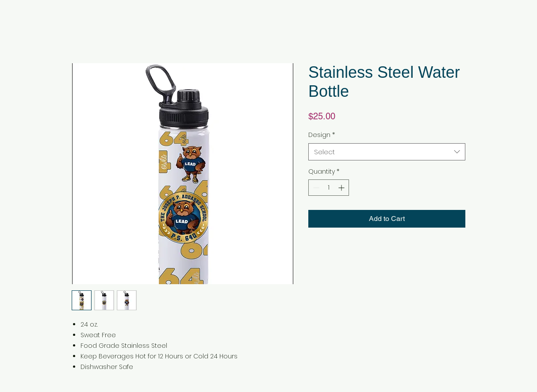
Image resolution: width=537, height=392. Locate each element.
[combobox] (387, 152)
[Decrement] (315, 188)
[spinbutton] (329, 188)
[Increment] (342, 188)
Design (322, 135)
